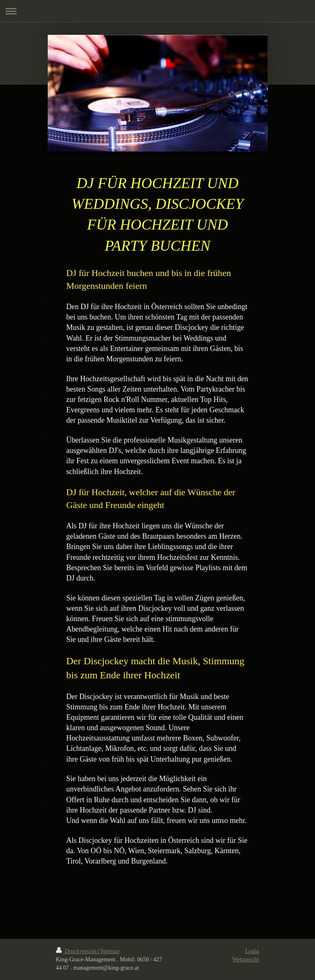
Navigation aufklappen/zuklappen (157, 11)
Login (252, 951)
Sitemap (110, 951)
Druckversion (77, 951)
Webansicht (246, 959)
